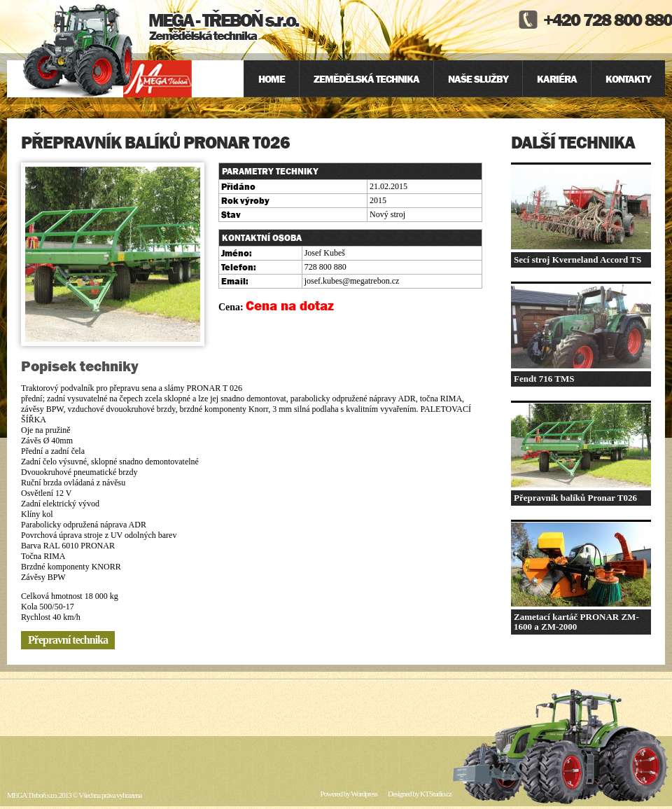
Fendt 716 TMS (544, 379)
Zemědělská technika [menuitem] (366, 79)
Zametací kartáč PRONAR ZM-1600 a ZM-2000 (576, 622)
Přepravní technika (68, 640)
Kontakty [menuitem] (628, 79)
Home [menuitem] (272, 79)
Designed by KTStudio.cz (420, 794)
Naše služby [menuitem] (478, 79)
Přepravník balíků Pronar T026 (575, 498)
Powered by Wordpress (349, 794)
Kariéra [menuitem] (557, 79)
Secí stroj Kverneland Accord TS (577, 260)
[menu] (454, 79)
